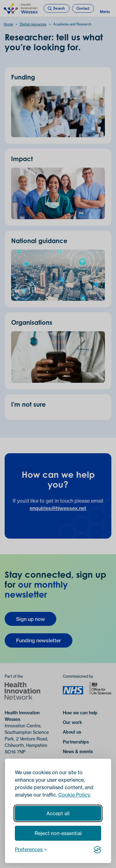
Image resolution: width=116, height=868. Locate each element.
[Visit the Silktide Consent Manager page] (97, 849)
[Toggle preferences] (31, 849)
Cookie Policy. (74, 795)
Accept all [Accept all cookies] (58, 813)
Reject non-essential (58, 833)
